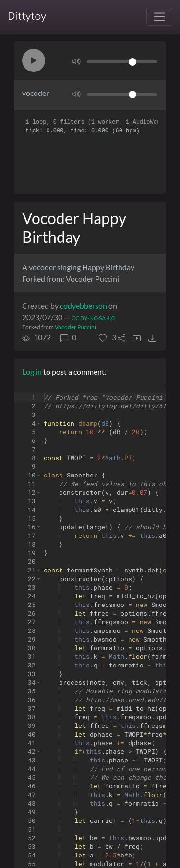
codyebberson (84, 305)
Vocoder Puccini (75, 327)
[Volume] (122, 62)
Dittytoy (27, 17)
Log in (32, 372)
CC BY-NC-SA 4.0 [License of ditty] (93, 318)
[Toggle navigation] (159, 17)
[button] (34, 60)
